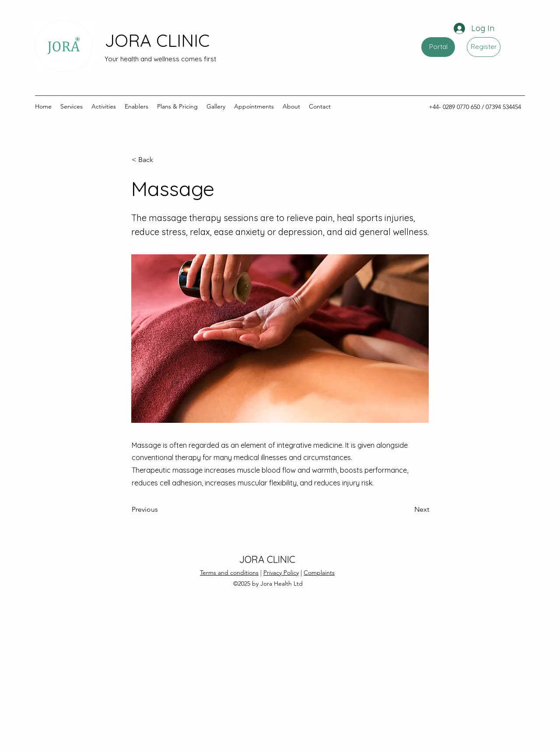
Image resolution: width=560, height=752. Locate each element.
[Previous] (161, 510)
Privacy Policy (281, 573)
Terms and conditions (229, 573)
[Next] (407, 510)
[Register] (484, 47)
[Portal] (438, 47)
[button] (161, 160)
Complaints (319, 573)
